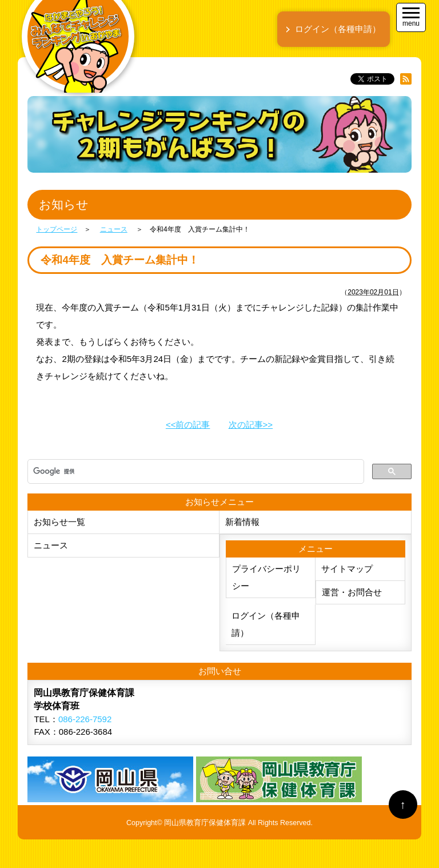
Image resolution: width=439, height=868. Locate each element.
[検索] (194, 472)
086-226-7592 (85, 719)
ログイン (338, 29)
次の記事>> (251, 425)
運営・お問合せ (352, 592)
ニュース (51, 545)
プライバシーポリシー (266, 577)
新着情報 (242, 522)
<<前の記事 (188, 425)
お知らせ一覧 (59, 522)
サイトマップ (347, 569)
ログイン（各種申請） (266, 624)
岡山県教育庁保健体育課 (205, 823)
